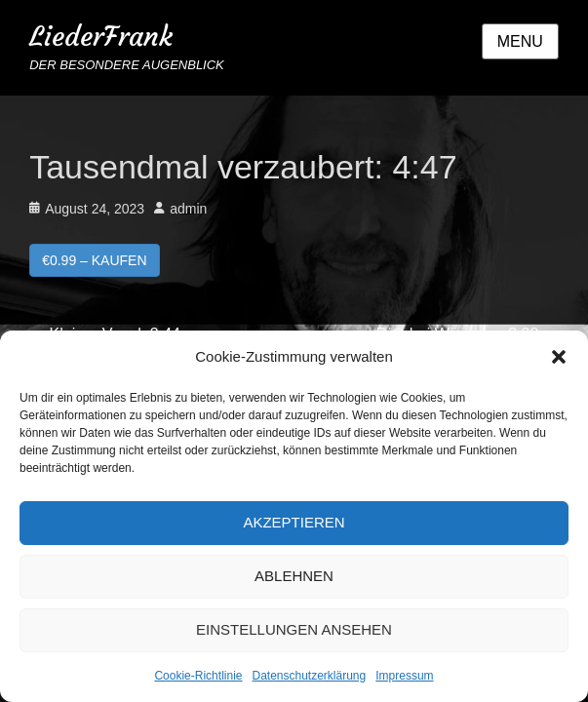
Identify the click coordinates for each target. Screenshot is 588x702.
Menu (520, 41)
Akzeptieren (294, 522)
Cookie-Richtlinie (198, 676)
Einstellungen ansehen (294, 629)
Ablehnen (294, 576)
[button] (559, 357)
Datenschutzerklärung (309, 676)
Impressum (404, 676)
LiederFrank (101, 37)
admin (188, 209)
